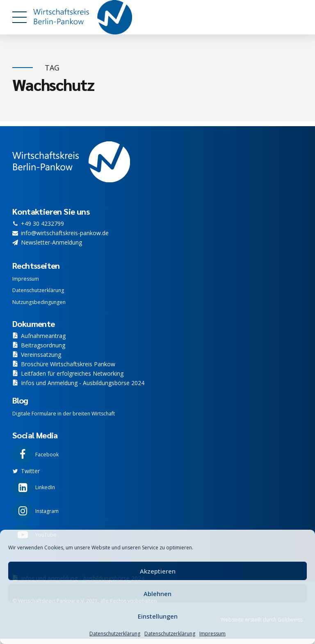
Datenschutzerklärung (115, 634)
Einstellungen (158, 616)
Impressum (212, 634)
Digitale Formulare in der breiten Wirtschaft (64, 414)
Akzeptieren (158, 571)
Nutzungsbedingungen (39, 302)
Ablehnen (157, 594)
